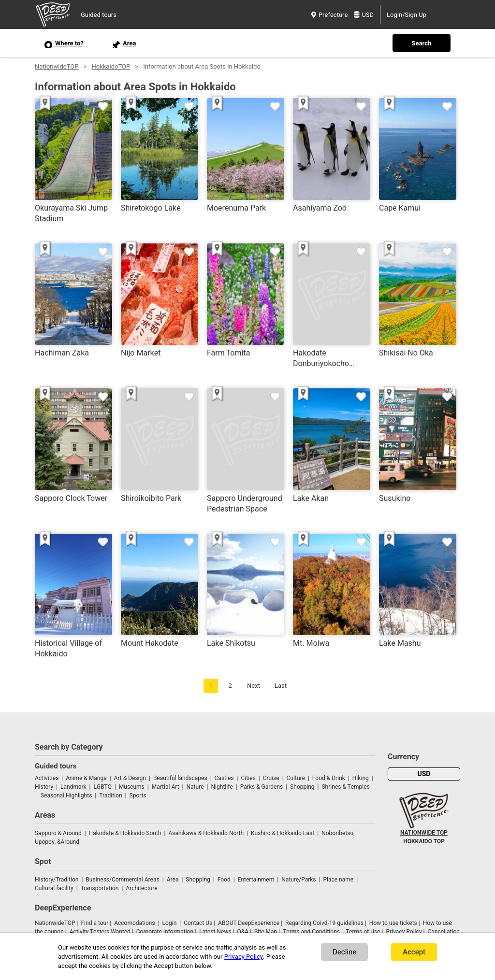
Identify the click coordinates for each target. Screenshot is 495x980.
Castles (224, 778)
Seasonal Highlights (66, 795)
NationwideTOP (57, 66)
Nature (195, 787)
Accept (414, 952)
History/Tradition (57, 880)
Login (170, 923)
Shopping (302, 787)
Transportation (100, 888)
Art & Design (130, 778)
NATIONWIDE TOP (424, 833)
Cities (248, 778)
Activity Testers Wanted (100, 932)
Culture (296, 778)
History (44, 787)
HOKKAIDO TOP (424, 841)
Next (254, 686)
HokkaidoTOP (111, 66)
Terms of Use (363, 932)
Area (173, 880)
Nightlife (222, 787)
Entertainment (256, 880)
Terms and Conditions (311, 932)
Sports (138, 795)
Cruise (271, 778)
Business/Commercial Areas (122, 880)
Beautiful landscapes (180, 778)
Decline (344, 952)
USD (364, 15)
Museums (132, 787)
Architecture (141, 888)
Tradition (110, 795)
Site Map (266, 932)
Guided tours (99, 15)
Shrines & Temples (345, 787)
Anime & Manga (86, 778)
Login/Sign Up (407, 15)
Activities (47, 778)
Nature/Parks (298, 880)
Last (281, 686)
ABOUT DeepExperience (249, 923)
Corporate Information (165, 932)
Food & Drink (329, 778)
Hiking (361, 778)
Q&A (243, 932)
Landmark (73, 787)
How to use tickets (393, 923)
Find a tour (95, 923)
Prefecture (329, 15)
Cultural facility (54, 888)
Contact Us (198, 923)
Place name (339, 880)
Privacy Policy (404, 932)
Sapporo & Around (58, 833)
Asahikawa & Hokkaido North (206, 833)
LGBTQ (103, 787)
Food (224, 880)
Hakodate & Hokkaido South (125, 833)
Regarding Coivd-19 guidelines (324, 923)
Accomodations (135, 923)
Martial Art (166, 787)
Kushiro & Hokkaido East (283, 833)
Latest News (215, 932)
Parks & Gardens (262, 787)
